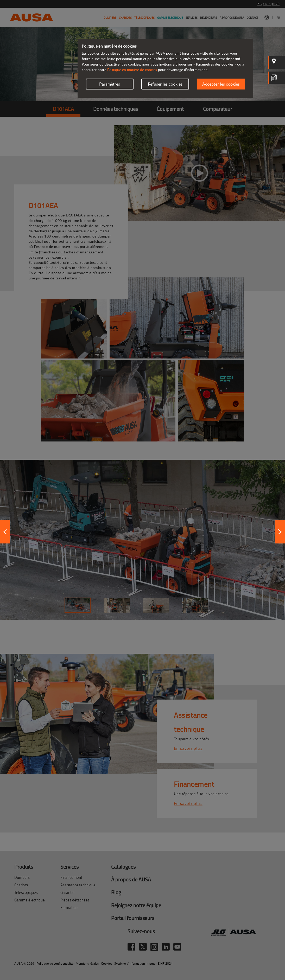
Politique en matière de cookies (132, 70)
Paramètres (110, 84)
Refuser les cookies (165, 84)
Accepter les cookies (221, 84)
